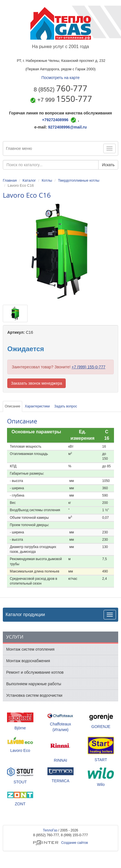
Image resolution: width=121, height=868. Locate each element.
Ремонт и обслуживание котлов (35, 672)
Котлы (47, 180)
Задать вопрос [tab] (66, 406)
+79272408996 (55, 120)
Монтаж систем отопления (30, 649)
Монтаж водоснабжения (28, 661)
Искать (108, 165)
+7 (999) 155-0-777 (88, 367)
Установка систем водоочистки (34, 695)
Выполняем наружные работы (34, 684)
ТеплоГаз (50, 830)
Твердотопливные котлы (78, 180)
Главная (10, 180)
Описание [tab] (12, 406)
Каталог (29, 180)
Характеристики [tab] (37, 406)
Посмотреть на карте (60, 78)
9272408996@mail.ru (67, 127)
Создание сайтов (60, 843)
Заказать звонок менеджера (36, 383)
